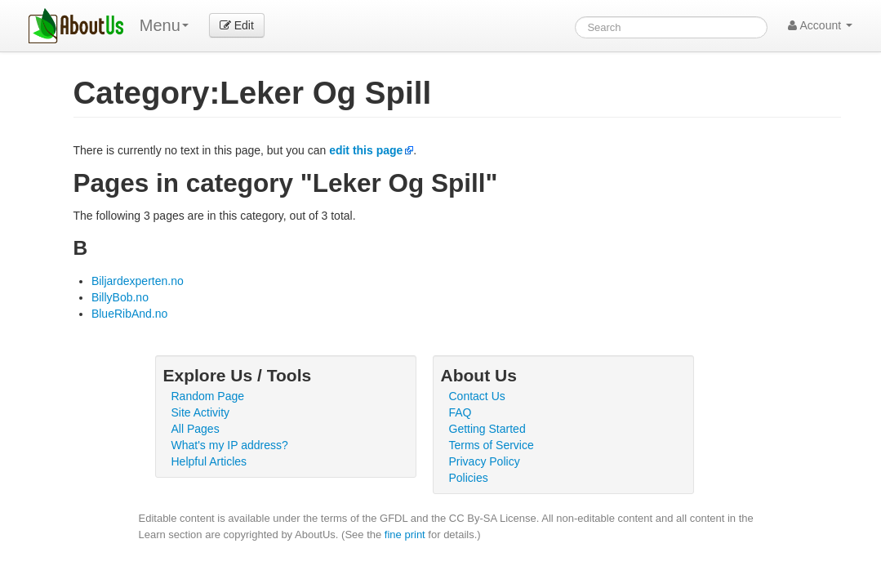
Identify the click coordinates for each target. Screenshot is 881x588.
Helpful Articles (209, 461)
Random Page (208, 396)
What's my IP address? (230, 445)
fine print (405, 535)
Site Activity (201, 412)
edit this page (366, 150)
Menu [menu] (164, 25)
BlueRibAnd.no (129, 314)
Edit (237, 25)
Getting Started (487, 429)
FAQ (461, 412)
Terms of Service (492, 445)
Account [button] (820, 25)
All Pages (196, 429)
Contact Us (477, 396)
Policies (469, 478)
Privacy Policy (485, 461)
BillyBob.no (120, 297)
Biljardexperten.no (138, 281)
